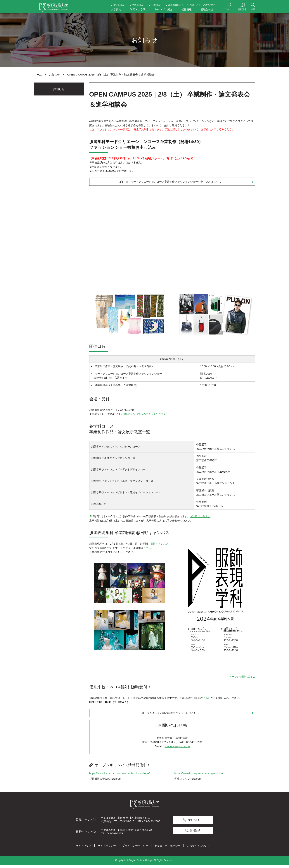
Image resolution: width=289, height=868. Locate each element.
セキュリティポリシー (167, 849)
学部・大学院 (138, 9)
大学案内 (116, 9)
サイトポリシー (107, 849)
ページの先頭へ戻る (241, 678)
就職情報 (186, 9)
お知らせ (54, 75)
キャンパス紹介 (163, 9)
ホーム (38, 75)
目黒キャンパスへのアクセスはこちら (144, 416)
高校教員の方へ (176, 5)
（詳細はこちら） (200, 518)
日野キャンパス (159, 545)
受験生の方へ (208, 9)
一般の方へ (157, 5)
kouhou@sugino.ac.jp (177, 749)
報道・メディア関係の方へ (203, 5)
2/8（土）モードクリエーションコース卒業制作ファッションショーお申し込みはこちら (171, 182)
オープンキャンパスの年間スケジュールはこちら (171, 715)
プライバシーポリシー (135, 849)
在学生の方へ (120, 5)
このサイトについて (198, 849)
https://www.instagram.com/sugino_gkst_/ (200, 776)
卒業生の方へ (139, 5)
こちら (147, 549)
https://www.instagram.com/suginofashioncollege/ (120, 776)
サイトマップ (84, 849)
